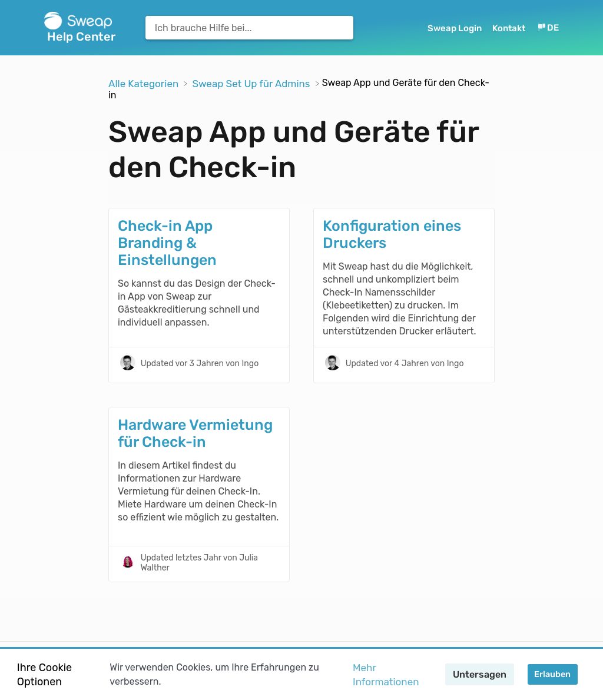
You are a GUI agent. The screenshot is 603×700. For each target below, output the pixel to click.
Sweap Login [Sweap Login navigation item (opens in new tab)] (455, 28)
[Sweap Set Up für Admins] (252, 82)
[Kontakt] (510, 28)
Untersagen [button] (480, 674)
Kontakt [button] (509, 28)
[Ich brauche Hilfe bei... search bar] (250, 28)
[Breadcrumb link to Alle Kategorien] (145, 82)
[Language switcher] (548, 28)
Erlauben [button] (552, 674)
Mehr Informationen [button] (386, 675)
